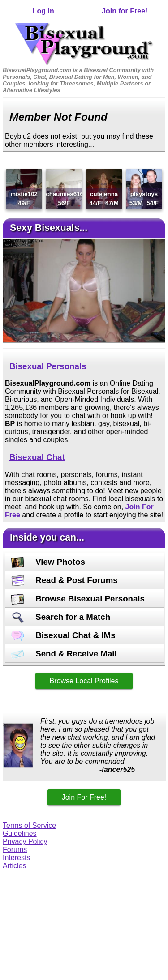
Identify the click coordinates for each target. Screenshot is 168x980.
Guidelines (20, 833)
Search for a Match (61, 617)
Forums (15, 850)
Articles (14, 866)
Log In (43, 11)
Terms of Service (29, 825)
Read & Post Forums (65, 580)
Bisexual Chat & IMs (63, 635)
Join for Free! (125, 11)
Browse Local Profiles (84, 681)
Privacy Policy (25, 842)
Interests (16, 858)
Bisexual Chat (37, 457)
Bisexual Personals (48, 366)
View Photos (48, 562)
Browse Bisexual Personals (78, 599)
